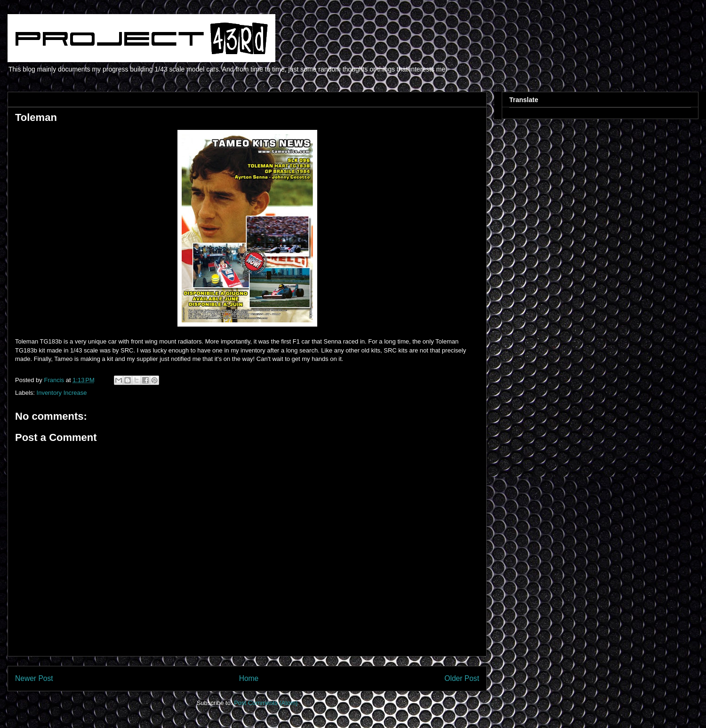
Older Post (462, 678)
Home (249, 678)
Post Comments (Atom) (266, 703)
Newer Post (34, 678)
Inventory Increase (62, 393)
